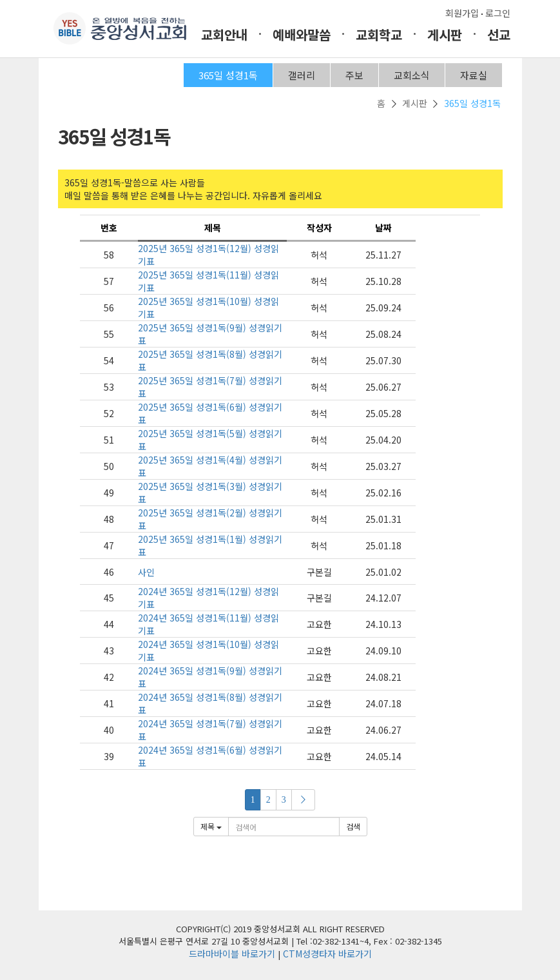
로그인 (498, 13)
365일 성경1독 (228, 75)
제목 (211, 826)
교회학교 (379, 34)
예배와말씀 (302, 34)
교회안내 (224, 34)
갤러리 (302, 75)
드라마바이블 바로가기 (232, 954)
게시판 (445, 34)
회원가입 (462, 13)
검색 (353, 826)
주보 (354, 75)
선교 (499, 34)
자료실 (474, 75)
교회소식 (412, 75)
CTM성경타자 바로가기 (327, 954)
